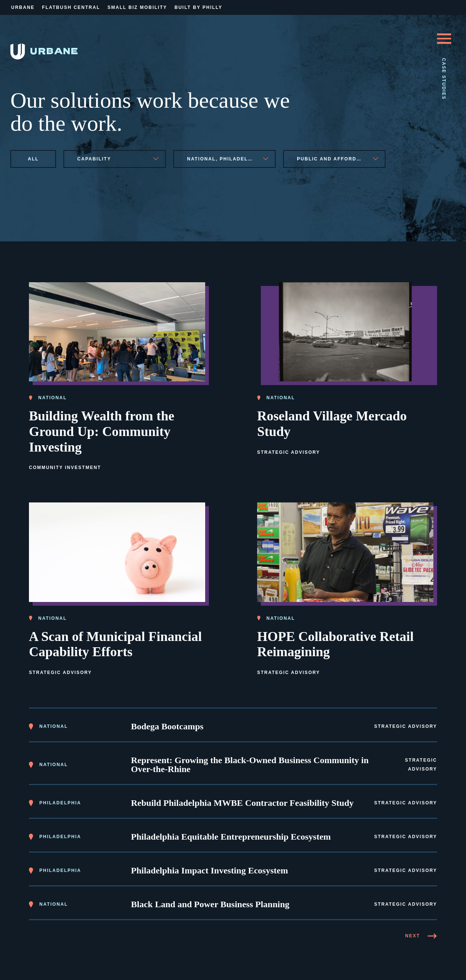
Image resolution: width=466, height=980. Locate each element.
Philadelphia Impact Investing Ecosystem (209, 869)
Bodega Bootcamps (167, 725)
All (33, 159)
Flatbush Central (71, 7)
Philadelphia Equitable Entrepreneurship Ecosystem (231, 836)
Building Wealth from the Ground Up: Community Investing (102, 430)
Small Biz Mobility (137, 7)
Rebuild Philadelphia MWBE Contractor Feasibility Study (242, 802)
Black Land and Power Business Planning (210, 903)
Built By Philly (198, 7)
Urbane (23, 7)
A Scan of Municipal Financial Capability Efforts (115, 643)
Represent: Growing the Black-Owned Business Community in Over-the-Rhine (250, 764)
